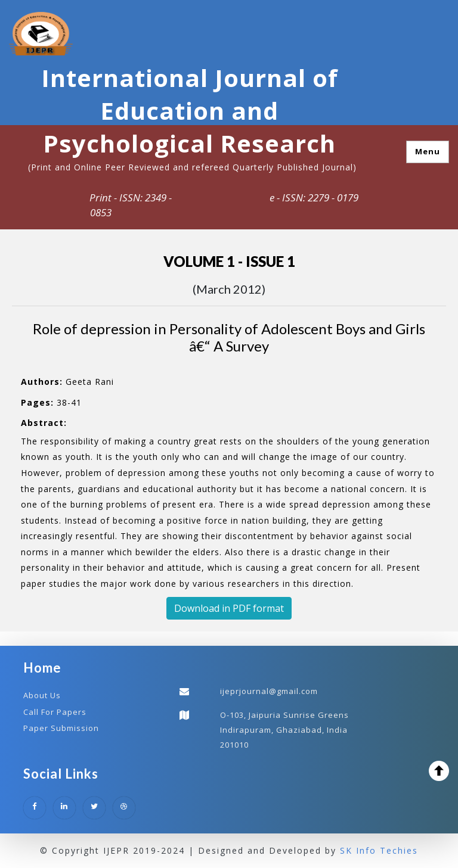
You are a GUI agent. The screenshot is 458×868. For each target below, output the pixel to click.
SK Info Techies (379, 850)
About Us (42, 695)
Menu (428, 151)
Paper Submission (61, 728)
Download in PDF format (229, 608)
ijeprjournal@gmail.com (269, 691)
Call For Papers (55, 712)
